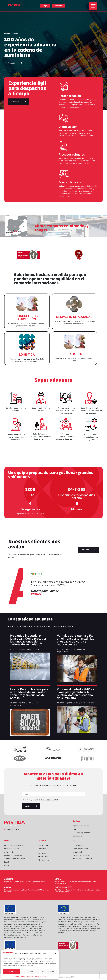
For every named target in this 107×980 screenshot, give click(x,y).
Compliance (77, 845)
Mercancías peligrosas (13, 855)
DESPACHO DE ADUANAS (74, 317)
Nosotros (42, 849)
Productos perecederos (14, 845)
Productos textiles (11, 849)
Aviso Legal (43, 976)
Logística (76, 829)
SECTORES (74, 354)
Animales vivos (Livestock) (15, 859)
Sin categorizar (79, 649)
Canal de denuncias (80, 849)
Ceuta (7, 865)
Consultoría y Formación (82, 833)
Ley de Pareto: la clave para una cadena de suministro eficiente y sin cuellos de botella (29, 694)
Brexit (7, 862)
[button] (56, 953)
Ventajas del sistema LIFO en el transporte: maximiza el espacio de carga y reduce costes (76, 640)
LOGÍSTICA (27, 355)
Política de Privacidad (32, 976)
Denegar (30, 971)
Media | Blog (43, 845)
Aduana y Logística (18, 649)
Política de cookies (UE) (82, 859)
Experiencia (77, 836)
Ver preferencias (48, 971)
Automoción (9, 852)
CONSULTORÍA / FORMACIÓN (27, 317)
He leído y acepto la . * (42, 800)
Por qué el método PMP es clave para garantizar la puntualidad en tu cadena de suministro (75, 694)
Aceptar (12, 971)
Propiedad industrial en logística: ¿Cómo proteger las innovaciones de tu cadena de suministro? (28, 640)
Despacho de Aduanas (82, 826)
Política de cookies (19, 976)
